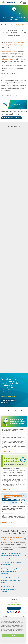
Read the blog (6, 451)
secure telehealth (12, 52)
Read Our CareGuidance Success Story (11, 118)
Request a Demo (14, 608)
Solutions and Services (10, 25)
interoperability (14, 58)
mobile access (21, 58)
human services (5, 44)
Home (2, 25)
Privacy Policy (21, 627)
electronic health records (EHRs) (18, 43)
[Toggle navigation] (24, 3)
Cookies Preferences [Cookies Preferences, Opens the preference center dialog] (13, 639)
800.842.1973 (14, 602)
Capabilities (6, 617)
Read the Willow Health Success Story (8, 401)
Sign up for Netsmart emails (13, 604)
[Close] (24, 619)
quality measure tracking (7, 60)
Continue (13, 635)
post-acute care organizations (17, 44)
